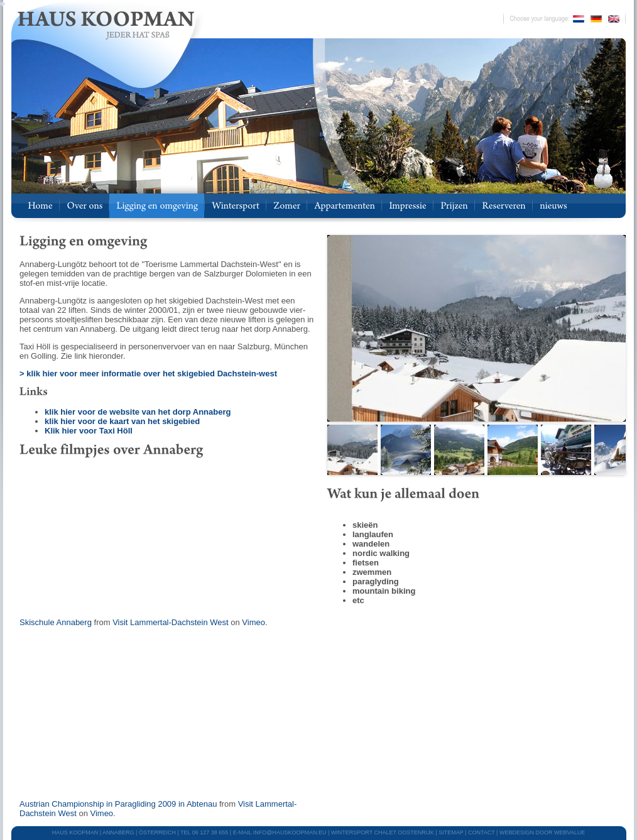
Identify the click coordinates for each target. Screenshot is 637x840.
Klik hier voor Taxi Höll (89, 431)
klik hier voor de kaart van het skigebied (122, 421)
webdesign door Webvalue (542, 832)
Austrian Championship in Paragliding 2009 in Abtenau (118, 804)
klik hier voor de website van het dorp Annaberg (138, 412)
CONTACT (482, 832)
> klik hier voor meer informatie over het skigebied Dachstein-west (148, 374)
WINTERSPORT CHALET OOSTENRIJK (383, 832)
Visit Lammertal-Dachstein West (170, 622)
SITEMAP (451, 832)
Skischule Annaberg (56, 622)
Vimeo (253, 622)
